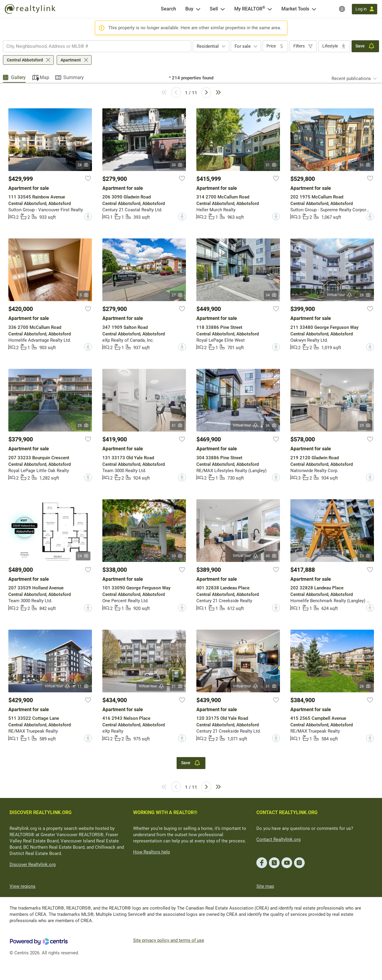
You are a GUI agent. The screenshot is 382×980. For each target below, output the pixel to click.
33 (177, 556)
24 (83, 556)
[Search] (168, 9)
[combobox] (97, 46)
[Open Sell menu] (223, 9)
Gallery (18, 77)
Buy (189, 9)
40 (271, 556)
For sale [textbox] (243, 46)
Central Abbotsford (25, 60)
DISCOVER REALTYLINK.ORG (41, 812)
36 (271, 426)
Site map (265, 886)
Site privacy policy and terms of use (169, 940)
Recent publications (351, 78)
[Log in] (365, 9)
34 (271, 295)
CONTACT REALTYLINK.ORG (287, 812)
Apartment (71, 60)
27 (177, 295)
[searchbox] (93, 46)
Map (44, 77)
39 (365, 295)
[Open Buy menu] (198, 9)
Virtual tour (340, 295)
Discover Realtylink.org (33, 865)
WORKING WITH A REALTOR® (165, 812)
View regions (23, 886)
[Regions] (342, 9)
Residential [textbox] (208, 46)
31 (271, 165)
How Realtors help (151, 852)
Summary (74, 77)
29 (83, 426)
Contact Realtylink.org (278, 839)
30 (177, 165)
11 (83, 686)
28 (83, 165)
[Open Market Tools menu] (314, 9)
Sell (214, 9)
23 (365, 556)
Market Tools (295, 9)
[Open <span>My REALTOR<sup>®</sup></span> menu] (270, 9)
